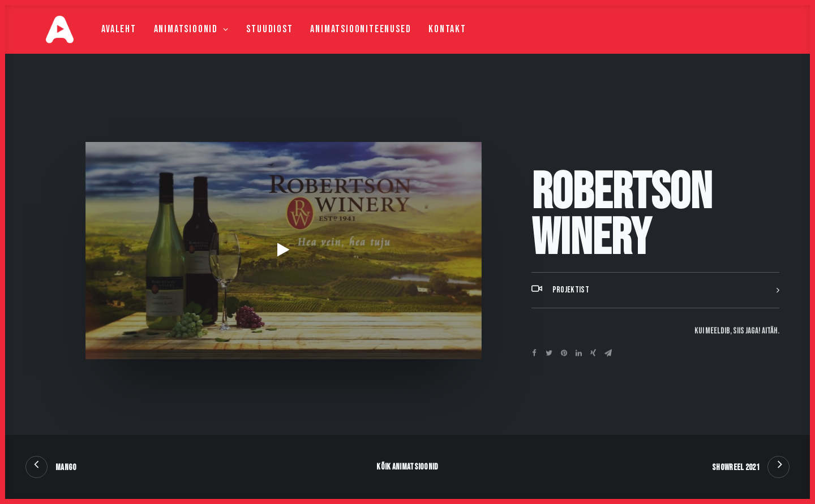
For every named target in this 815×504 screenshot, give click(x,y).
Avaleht (96, 43)
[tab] (655, 318)
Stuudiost (247, 43)
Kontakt (425, 43)
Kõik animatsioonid (407, 467)
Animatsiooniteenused (338, 43)
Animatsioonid (168, 43)
